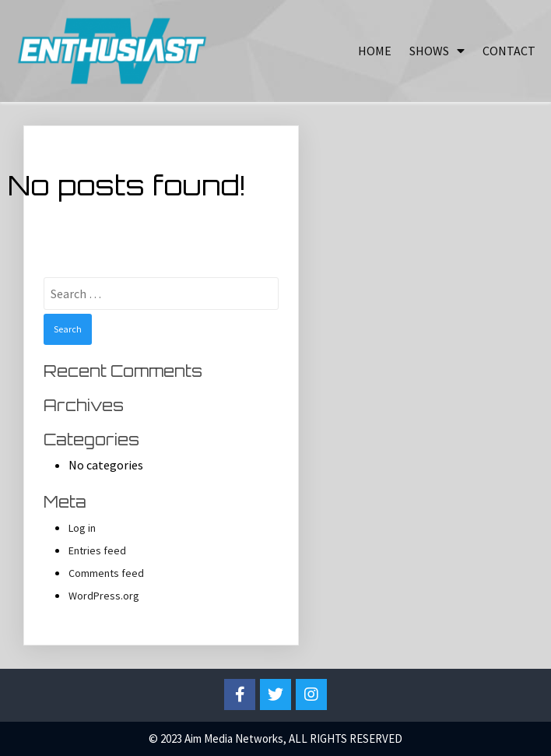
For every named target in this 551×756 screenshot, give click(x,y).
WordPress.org (104, 596)
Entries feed (97, 550)
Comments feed (106, 573)
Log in (82, 528)
